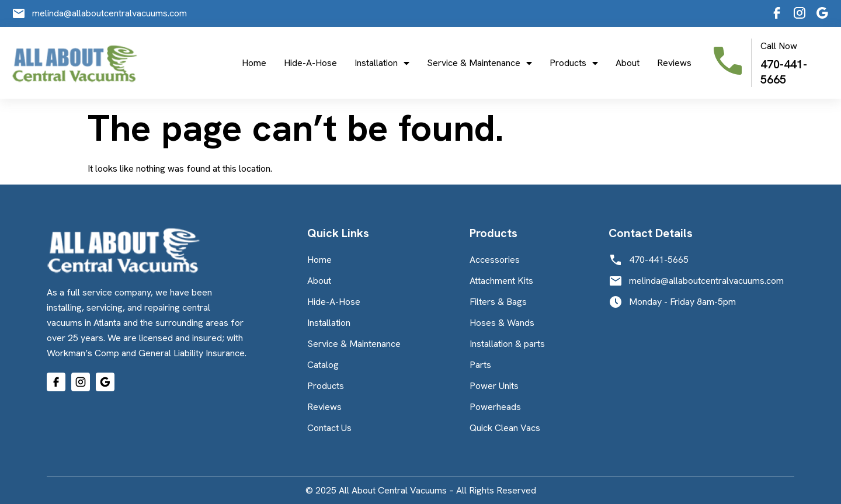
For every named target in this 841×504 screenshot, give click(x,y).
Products (574, 63)
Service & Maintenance (479, 63)
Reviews (674, 63)
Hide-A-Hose (310, 63)
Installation (382, 63)
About (628, 63)
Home (254, 63)
